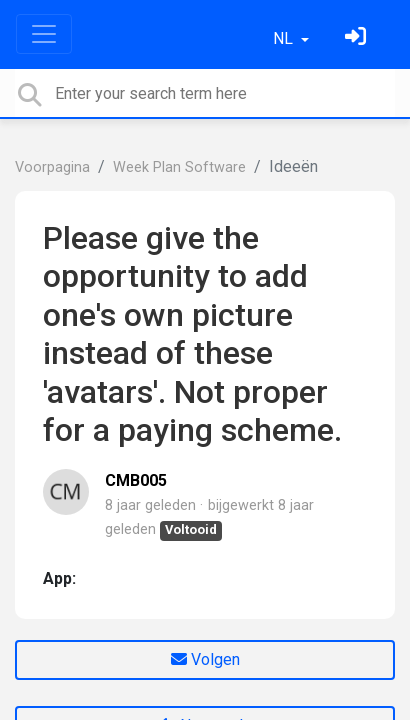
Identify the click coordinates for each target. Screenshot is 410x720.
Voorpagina (52, 167)
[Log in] (358, 38)
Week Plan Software (179, 167)
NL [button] (285, 38)
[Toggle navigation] (44, 34)
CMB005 (136, 480)
